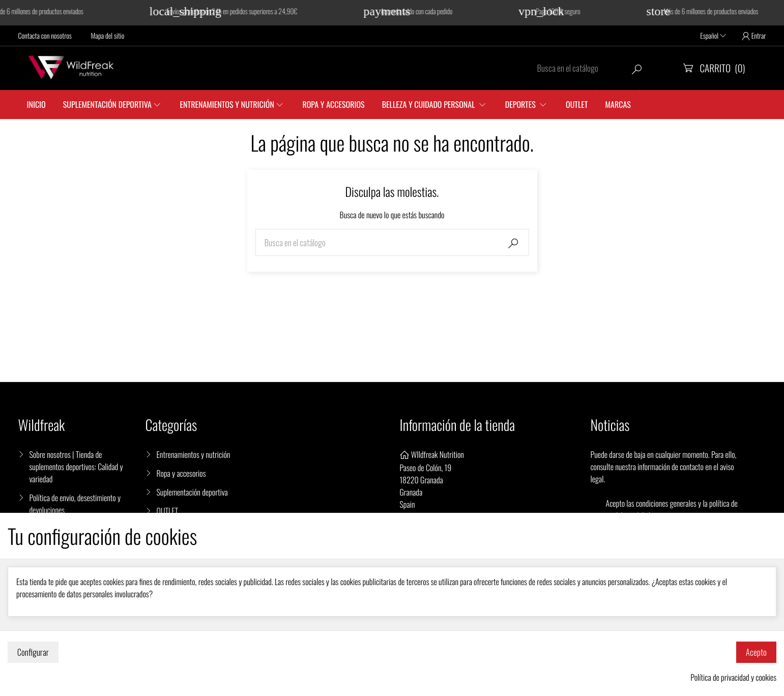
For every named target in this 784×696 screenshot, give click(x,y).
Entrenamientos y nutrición (227, 104)
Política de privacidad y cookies (733, 677)
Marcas (618, 104)
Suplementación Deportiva (107, 104)
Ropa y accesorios (333, 104)
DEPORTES (521, 104)
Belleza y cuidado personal (430, 104)
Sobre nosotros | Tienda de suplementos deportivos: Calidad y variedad (76, 467)
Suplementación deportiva (192, 492)
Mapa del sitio (108, 36)
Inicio (36, 104)
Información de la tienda (458, 425)
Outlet (577, 104)
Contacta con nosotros (45, 36)
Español (713, 36)
